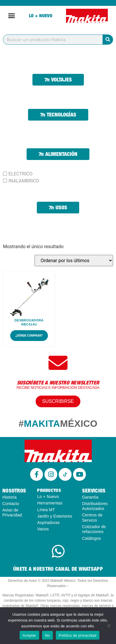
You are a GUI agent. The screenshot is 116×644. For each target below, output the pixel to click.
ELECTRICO (20, 174)
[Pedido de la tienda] (74, 261)
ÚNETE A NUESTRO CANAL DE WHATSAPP (58, 569)
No (47, 635)
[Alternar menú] (12, 16)
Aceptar (29, 635)
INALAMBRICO (24, 181)
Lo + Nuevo (41, 16)
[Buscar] (108, 40)
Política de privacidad (78, 635)
